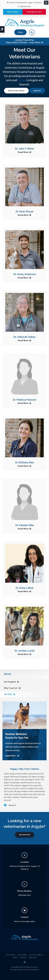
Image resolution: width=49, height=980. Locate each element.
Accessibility (22, 955)
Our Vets (8, 694)
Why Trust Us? (11, 688)
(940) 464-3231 (25, 6)
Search (15, 957)
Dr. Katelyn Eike (25, 525)
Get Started (25, 835)
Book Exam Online (16, 91)
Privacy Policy (11, 955)
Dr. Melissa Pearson (25, 400)
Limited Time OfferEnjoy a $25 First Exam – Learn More (23, 41)
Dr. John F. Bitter (25, 149)
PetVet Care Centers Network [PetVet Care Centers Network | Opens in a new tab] (28, 970)
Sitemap (23, 957)
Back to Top (32, 957)
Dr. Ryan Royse (24, 211)
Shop (20, 32)
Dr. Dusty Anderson (25, 274)
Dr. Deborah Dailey (25, 337)
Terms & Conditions (36, 955)
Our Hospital (10, 682)
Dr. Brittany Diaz (24, 462)
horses (22, 80)
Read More (23, 152)
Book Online (13, 12)
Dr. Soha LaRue (25, 588)
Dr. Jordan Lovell (25, 651)
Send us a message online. (24, 921)
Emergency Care (34, 12)
